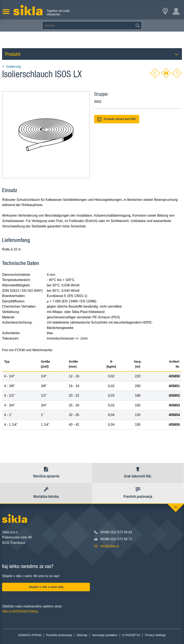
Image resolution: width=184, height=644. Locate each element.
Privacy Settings (155, 635)
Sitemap (82, 635)
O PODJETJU (131, 635)
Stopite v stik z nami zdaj (46, 587)
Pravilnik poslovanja (59, 635)
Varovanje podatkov (105, 635)
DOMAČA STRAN (30, 635)
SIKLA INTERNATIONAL (20, 611)
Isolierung (11, 67)
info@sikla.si (110, 546)
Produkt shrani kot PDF (117, 119)
